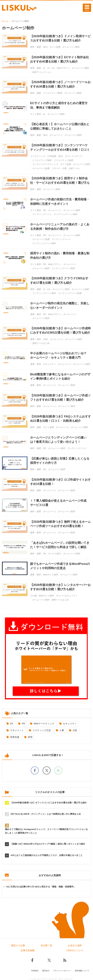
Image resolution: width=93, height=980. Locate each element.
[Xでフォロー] (47, 769)
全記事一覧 (46, 944)
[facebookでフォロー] (35, 769)
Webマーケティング (44, 722)
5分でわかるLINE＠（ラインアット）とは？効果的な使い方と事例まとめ (46, 813)
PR (23, 722)
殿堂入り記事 (18, 944)
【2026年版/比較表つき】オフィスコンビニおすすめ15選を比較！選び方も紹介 (49, 802)
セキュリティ (70, 722)
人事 (62, 729)
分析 (75, 729)
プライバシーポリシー (62, 970)
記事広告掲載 (28, 949)
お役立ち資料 (75, 944)
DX (12, 722)
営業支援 (15, 736)
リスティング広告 (42, 729)
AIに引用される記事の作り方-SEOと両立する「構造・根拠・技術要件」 (41, 886)
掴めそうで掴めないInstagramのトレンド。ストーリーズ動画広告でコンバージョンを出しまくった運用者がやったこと (46, 830)
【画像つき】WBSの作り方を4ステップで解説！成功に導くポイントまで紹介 (48, 843)
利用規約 (35, 970)
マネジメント (17, 729)
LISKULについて (75, 949)
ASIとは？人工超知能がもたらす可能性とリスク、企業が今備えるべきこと (47, 854)
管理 (30, 736)
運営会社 (46, 970)
